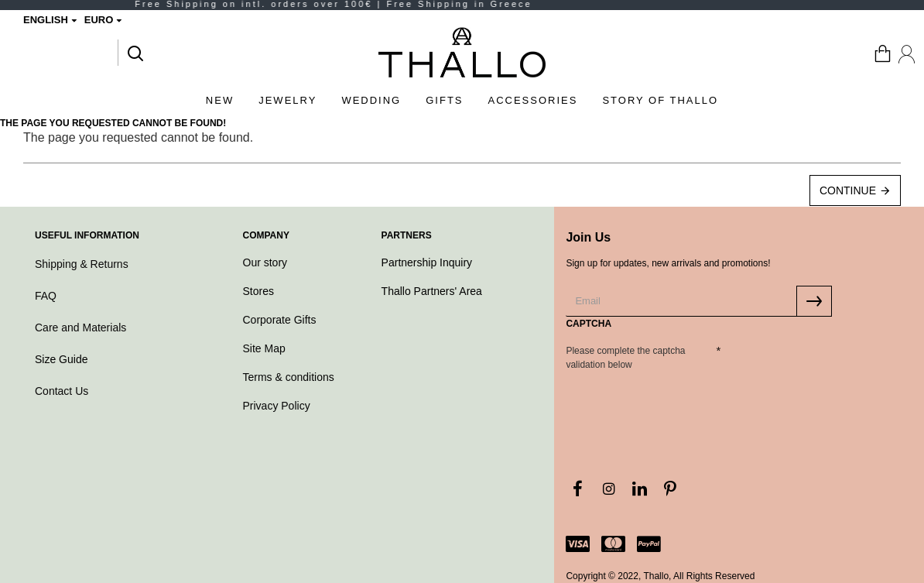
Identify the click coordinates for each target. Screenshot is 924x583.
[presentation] (674, 403)
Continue (848, 190)
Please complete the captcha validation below (625, 358)
